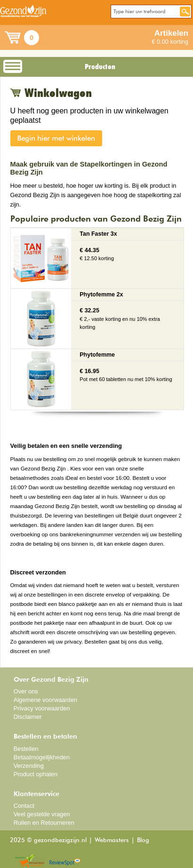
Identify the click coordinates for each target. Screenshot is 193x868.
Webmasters (112, 840)
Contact (24, 806)
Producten (100, 67)
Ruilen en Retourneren (44, 823)
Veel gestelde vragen (42, 814)
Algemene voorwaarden (46, 700)
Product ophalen (36, 774)
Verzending (29, 766)
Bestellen (26, 749)
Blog (143, 840)
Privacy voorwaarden (42, 708)
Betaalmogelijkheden (42, 757)
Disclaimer (28, 717)
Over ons (26, 691)
